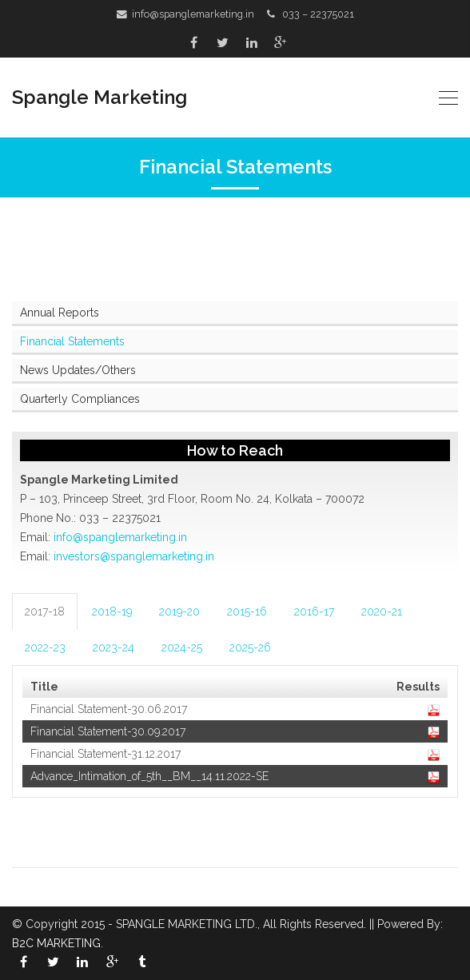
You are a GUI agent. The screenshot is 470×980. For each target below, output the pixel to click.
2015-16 (247, 612)
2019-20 (179, 612)
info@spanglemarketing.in (193, 14)
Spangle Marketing (100, 97)
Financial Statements (72, 341)
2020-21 (382, 612)
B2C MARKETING (56, 943)
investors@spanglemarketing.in (134, 556)
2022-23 (45, 647)
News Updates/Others (78, 370)
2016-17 (314, 612)
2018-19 (112, 612)
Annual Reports (60, 313)
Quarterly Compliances (80, 399)
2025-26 (250, 647)
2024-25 (182, 647)
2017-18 (45, 612)
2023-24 (114, 647)
